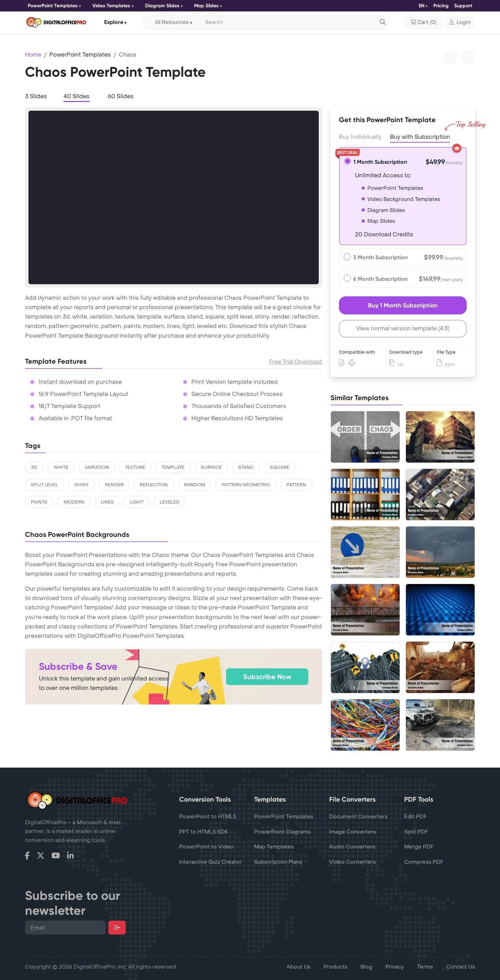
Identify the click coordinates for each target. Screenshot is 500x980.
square (280, 467)
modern (74, 502)
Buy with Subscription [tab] (420, 136)
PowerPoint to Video (206, 847)
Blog (366, 967)
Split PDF (416, 832)
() (423, 23)
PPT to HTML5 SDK (204, 832)
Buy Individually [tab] (360, 137)
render (114, 485)
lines (107, 502)
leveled (170, 502)
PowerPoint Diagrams (282, 832)
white (61, 467)
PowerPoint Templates (53, 6)
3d (34, 467)
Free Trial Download (296, 362)
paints (39, 502)
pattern (296, 485)
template (173, 467)
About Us (298, 967)
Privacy (395, 967)
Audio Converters (352, 847)
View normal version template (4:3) (403, 328)
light (137, 502)
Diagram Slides (162, 6)
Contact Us (461, 967)
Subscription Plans (278, 862)
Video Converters (352, 862)
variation (97, 467)
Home (33, 55)
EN (422, 6)
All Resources (172, 22)
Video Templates (111, 6)
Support (463, 6)
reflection (154, 485)
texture (135, 467)
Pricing (441, 6)
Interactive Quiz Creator (210, 862)
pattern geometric (246, 485)
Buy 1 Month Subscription (403, 305)
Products (335, 967)
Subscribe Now (267, 677)
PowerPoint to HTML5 (208, 817)
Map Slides (206, 6)
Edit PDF (415, 817)
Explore (114, 22)
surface (211, 467)
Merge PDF (419, 847)
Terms (425, 967)
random (195, 485)
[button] (460, 23)
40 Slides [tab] (77, 96)
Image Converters (353, 832)
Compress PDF (424, 862)
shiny (81, 485)
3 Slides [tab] (36, 96)
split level (44, 485)
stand (246, 467)
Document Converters (358, 817)
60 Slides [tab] (121, 96)
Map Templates (274, 847)
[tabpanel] (174, 197)
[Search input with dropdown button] (292, 23)
